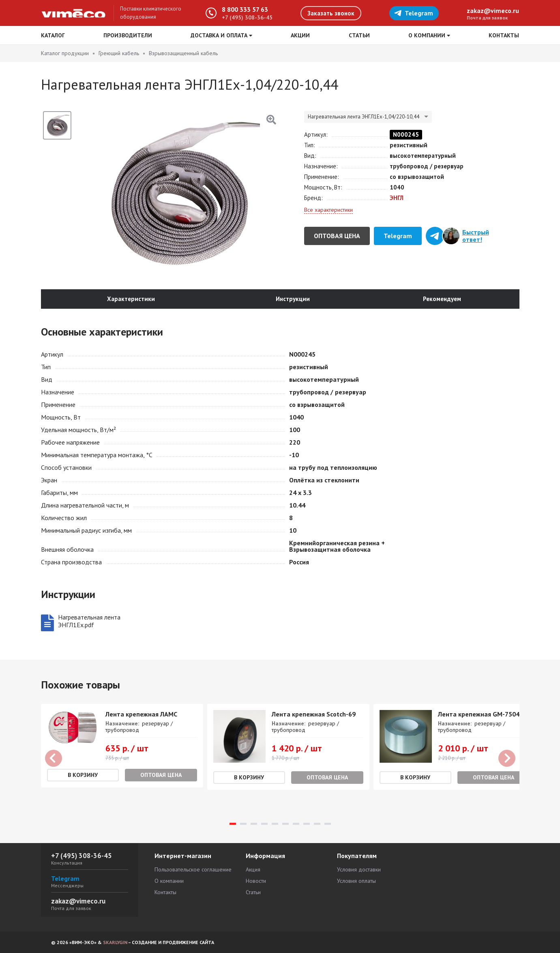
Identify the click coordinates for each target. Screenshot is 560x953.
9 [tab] (317, 824)
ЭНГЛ (397, 198)
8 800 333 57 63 (245, 9)
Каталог (53, 35)
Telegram (413, 13)
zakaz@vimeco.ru (493, 11)
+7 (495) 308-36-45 (247, 17)
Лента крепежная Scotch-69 (314, 714)
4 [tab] (264, 824)
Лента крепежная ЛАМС (141, 714)
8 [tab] (307, 824)
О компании (169, 881)
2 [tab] (243, 824)
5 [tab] (275, 824)
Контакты (504, 35)
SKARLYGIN (115, 942)
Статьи (359, 35)
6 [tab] (285, 824)
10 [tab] (328, 824)
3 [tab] (254, 824)
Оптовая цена (337, 236)
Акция (253, 869)
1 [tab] (233, 824)
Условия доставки (359, 869)
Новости (256, 881)
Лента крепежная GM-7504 (479, 714)
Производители (128, 35)
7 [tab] (296, 824)
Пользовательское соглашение (193, 869)
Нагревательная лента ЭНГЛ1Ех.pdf (89, 621)
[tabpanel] (122, 746)
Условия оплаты (356, 881)
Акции (300, 35)
